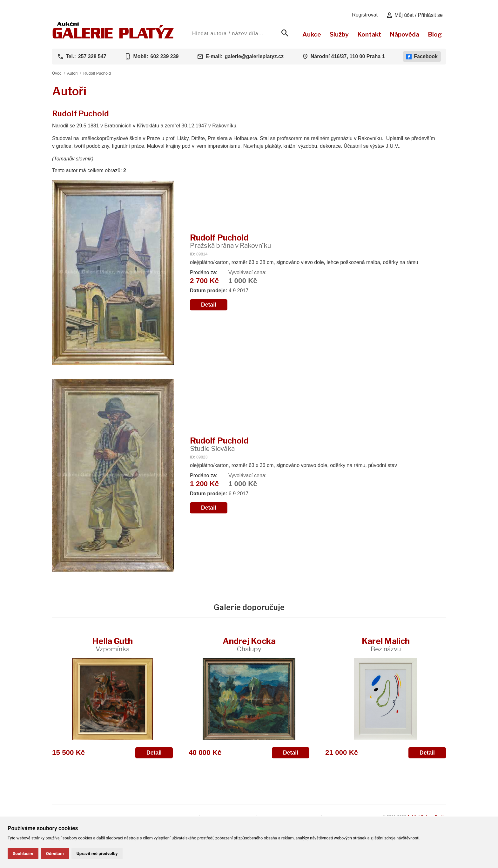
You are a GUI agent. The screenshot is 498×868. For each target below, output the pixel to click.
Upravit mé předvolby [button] (97, 853)
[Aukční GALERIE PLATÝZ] (113, 37)
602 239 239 (164, 56)
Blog (435, 34)
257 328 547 (92, 56)
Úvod (57, 73)
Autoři (72, 73)
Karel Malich (386, 644)
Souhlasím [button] (23, 853)
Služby (339, 34)
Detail (209, 305)
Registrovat (365, 15)
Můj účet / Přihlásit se (414, 15)
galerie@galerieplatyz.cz (254, 56)
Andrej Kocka (249, 644)
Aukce (312, 34)
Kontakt (369, 34)
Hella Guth (113, 644)
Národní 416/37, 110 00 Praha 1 (348, 56)
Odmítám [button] (55, 853)
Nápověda (404, 34)
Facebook (422, 57)
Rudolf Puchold (97, 73)
